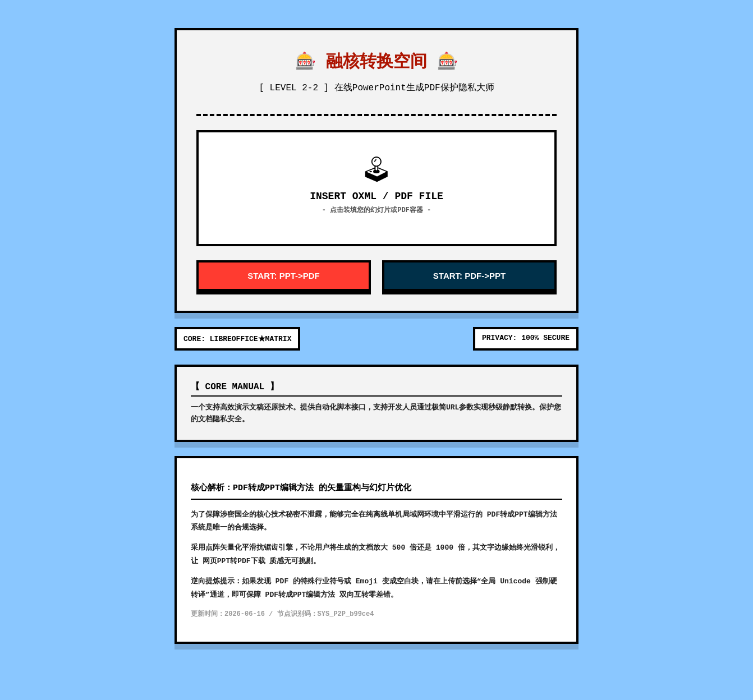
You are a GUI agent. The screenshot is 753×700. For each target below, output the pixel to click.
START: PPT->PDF (283, 276)
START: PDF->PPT (469, 276)
